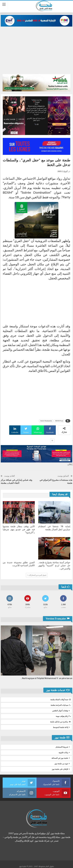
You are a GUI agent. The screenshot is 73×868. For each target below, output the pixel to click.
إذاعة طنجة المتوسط (61, 728)
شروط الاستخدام (62, 747)
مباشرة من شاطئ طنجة (60, 722)
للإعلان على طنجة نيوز (60, 769)
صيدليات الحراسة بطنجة (61, 705)
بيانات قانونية (63, 753)
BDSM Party (59, 421)
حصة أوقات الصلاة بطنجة (61, 700)
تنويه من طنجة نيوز (61, 764)
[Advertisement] (36, 52)
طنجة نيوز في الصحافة (60, 758)
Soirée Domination (46, 421)
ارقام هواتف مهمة (63, 717)
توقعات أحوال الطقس (60, 711)
